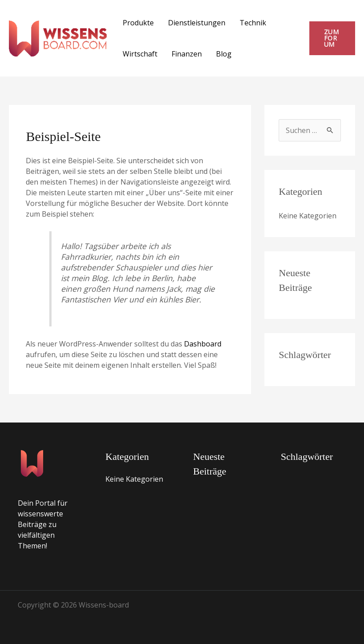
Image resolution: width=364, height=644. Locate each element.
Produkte (138, 23)
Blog (224, 54)
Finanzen (187, 54)
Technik (253, 23)
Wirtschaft (140, 54)
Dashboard (203, 344)
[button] (332, 38)
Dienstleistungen (197, 23)
